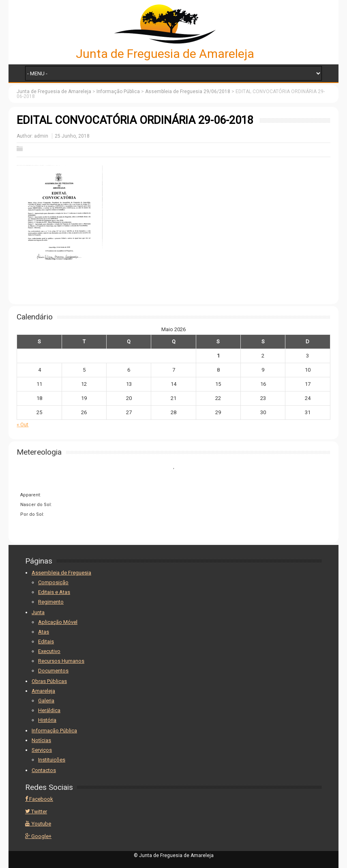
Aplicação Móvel (58, 622)
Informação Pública (54, 731)
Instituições (52, 760)
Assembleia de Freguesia (61, 573)
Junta (38, 612)
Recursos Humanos (61, 661)
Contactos (44, 770)
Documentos (53, 671)
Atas (44, 632)
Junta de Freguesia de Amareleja (165, 54)
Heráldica (49, 710)
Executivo (49, 651)
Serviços (42, 750)
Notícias (41, 740)
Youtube (38, 824)
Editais (46, 641)
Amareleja (43, 691)
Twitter (36, 812)
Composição (53, 582)
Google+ (38, 836)
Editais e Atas (54, 592)
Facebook (39, 799)
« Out (22, 424)
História (47, 720)
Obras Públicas (49, 681)
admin (41, 136)
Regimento (51, 602)
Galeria (46, 701)
